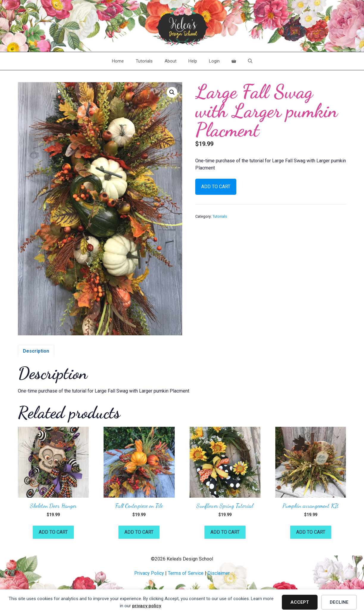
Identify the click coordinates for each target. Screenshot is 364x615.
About (171, 61)
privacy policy (147, 606)
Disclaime (218, 573)
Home (118, 61)
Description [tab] (36, 351)
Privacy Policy (149, 573)
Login (214, 61)
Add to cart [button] (53, 532)
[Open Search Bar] (250, 61)
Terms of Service (186, 573)
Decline (339, 602)
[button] (172, 92)
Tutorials (144, 61)
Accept (300, 602)
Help (193, 61)
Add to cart (216, 187)
